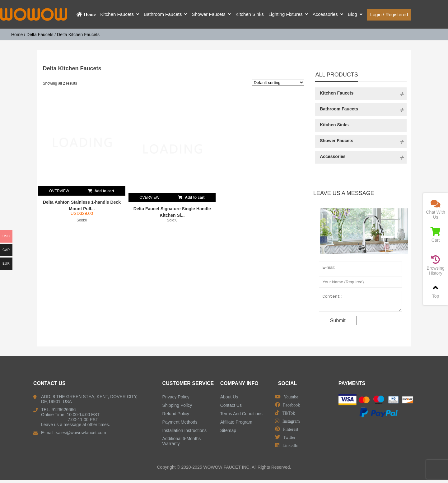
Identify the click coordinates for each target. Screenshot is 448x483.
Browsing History (436, 265)
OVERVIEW (59, 191)
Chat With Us (436, 209)
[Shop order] (278, 83)
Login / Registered (389, 14)
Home (17, 35)
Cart (436, 235)
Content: (364, 303)
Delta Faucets (40, 35)
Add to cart (101, 190)
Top (436, 291)
